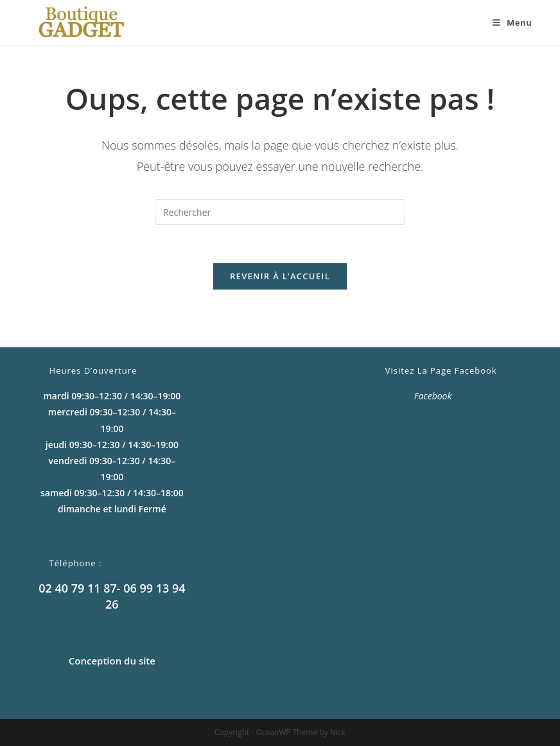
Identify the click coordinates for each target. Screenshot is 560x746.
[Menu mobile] (507, 22)
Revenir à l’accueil (280, 276)
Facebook (433, 396)
